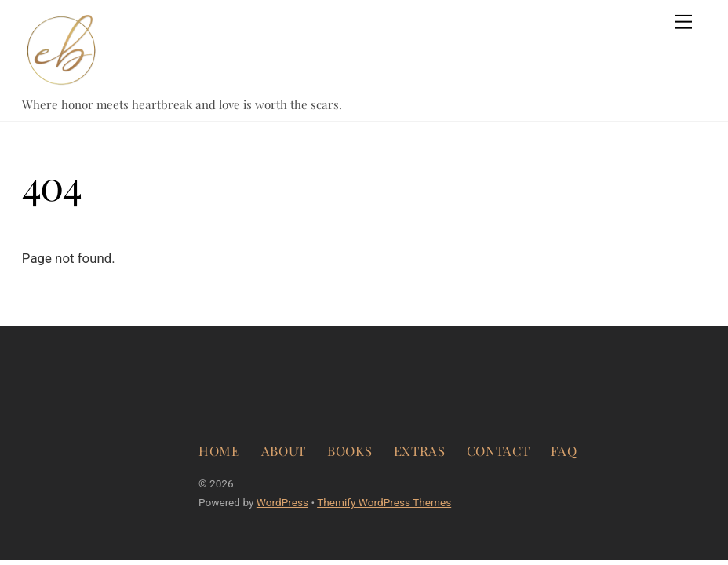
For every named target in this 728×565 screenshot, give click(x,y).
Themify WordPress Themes (384, 502)
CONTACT (499, 450)
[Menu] (683, 22)
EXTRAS (420, 450)
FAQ (564, 450)
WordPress (282, 502)
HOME (219, 450)
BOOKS (349, 450)
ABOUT (284, 450)
